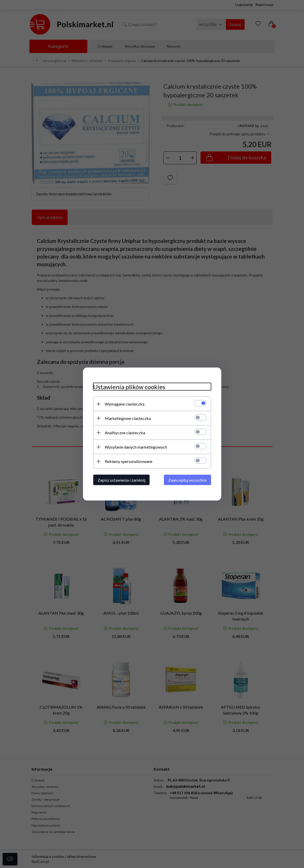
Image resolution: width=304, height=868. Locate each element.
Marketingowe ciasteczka (128, 418)
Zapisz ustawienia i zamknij (121, 480)
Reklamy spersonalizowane (129, 461)
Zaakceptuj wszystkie (187, 480)
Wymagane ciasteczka (125, 404)
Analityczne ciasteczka (125, 433)
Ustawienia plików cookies (129, 387)
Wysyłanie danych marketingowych (136, 447)
